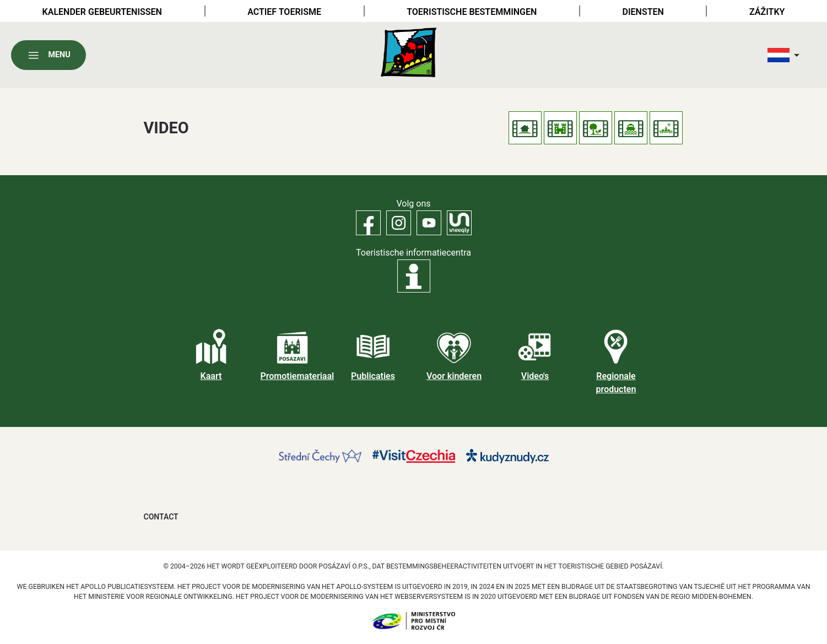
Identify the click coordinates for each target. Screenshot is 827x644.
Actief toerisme (284, 12)
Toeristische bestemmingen (472, 12)
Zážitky (767, 12)
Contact (161, 517)
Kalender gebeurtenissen (102, 12)
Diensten (643, 12)
